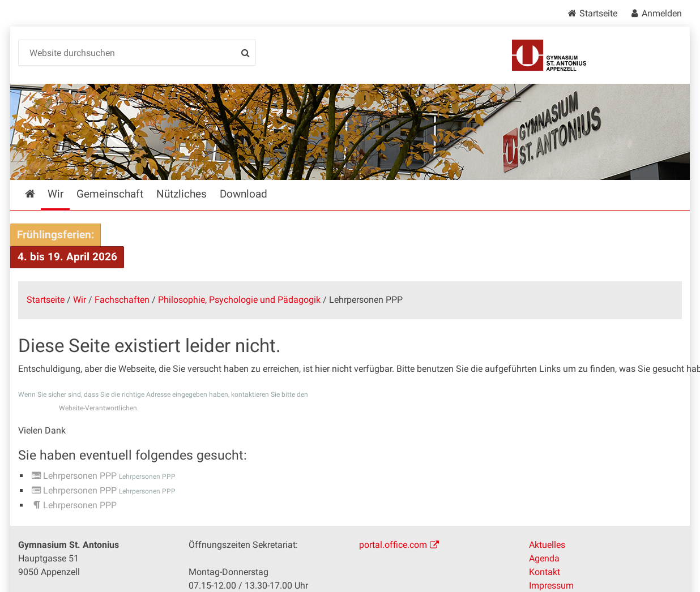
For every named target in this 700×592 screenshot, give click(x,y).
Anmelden (662, 13)
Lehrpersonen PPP (80, 476)
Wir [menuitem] (56, 194)
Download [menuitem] (244, 194)
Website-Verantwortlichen (98, 408)
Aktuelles (547, 545)
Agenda (544, 558)
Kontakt (545, 572)
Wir (80, 300)
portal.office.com (393, 545)
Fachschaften (122, 300)
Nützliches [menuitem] (182, 194)
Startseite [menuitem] (38, 194)
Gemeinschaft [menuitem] (110, 194)
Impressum (551, 585)
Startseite (598, 13)
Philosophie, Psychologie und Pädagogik (239, 300)
